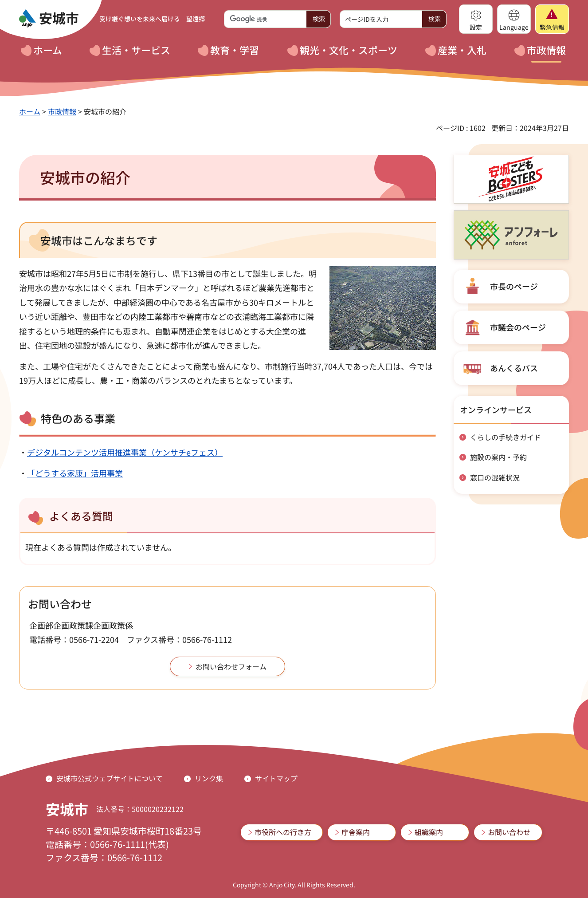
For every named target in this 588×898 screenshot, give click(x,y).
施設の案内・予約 (498, 457)
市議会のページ (518, 327)
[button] (476, 19)
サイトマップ (276, 778)
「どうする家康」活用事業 (75, 473)
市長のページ (514, 286)
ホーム (30, 111)
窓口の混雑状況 (495, 477)
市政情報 (62, 111)
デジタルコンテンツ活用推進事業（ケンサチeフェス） (125, 452)
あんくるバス (514, 368)
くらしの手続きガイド (506, 437)
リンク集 (209, 778)
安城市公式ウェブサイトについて (110, 778)
